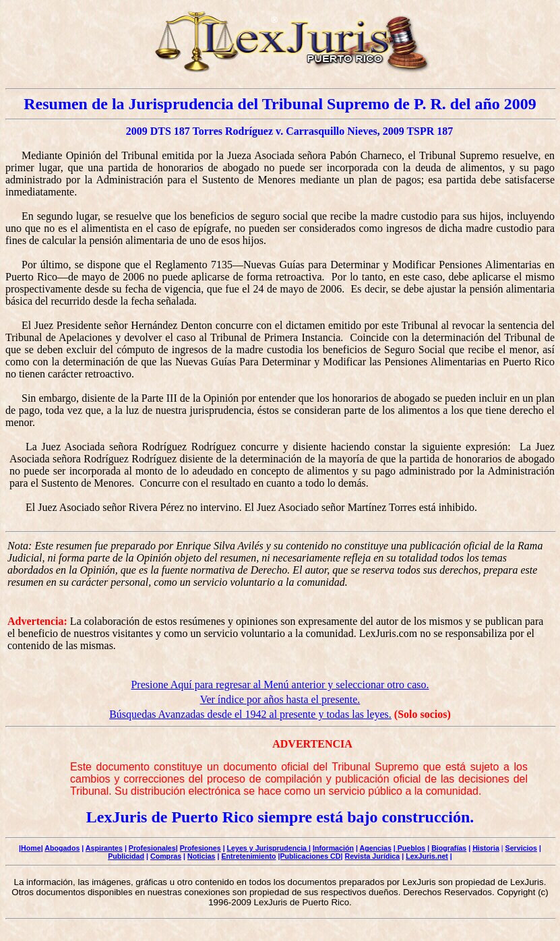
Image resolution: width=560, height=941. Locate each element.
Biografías (449, 848)
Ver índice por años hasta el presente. (280, 699)
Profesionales (152, 848)
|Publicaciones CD (310, 856)
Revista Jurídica (372, 856)
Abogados (62, 848)
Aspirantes (104, 848)
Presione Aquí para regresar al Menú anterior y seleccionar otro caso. (280, 685)
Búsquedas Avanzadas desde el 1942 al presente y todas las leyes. (250, 714)
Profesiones (200, 848)
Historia (486, 848)
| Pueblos (409, 848)
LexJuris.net (427, 856)
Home (31, 848)
